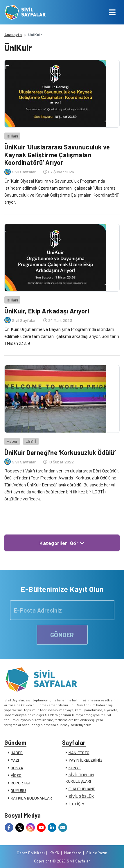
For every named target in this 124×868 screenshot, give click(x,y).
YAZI (15, 760)
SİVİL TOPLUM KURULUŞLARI (80, 778)
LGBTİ (31, 441)
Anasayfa (13, 35)
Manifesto (73, 853)
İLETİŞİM (76, 804)
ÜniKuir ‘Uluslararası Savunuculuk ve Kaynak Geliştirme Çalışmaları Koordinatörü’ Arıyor (57, 155)
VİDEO (16, 775)
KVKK (55, 853)
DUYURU (18, 790)
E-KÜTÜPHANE (82, 789)
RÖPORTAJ (20, 783)
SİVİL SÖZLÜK (81, 796)
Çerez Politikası (31, 853)
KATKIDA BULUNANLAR (31, 798)
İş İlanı (12, 136)
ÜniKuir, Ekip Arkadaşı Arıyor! (47, 311)
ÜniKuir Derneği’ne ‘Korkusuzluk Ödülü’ (60, 452)
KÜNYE (75, 768)
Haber (12, 441)
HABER (17, 753)
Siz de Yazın (97, 853)
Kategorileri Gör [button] (62, 543)
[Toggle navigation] (112, 12)
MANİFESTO (79, 753)
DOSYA (17, 768)
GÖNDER (62, 635)
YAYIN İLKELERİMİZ (86, 760)
